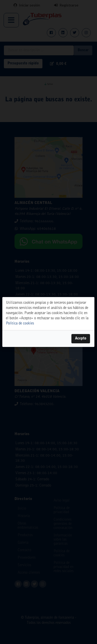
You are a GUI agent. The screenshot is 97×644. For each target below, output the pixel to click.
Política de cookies (20, 324)
